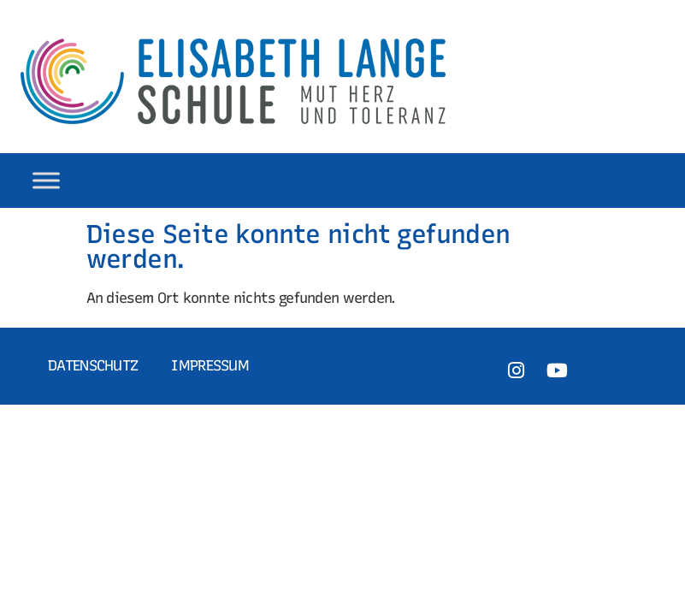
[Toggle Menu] (46, 180)
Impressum (210, 365)
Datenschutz (93, 365)
